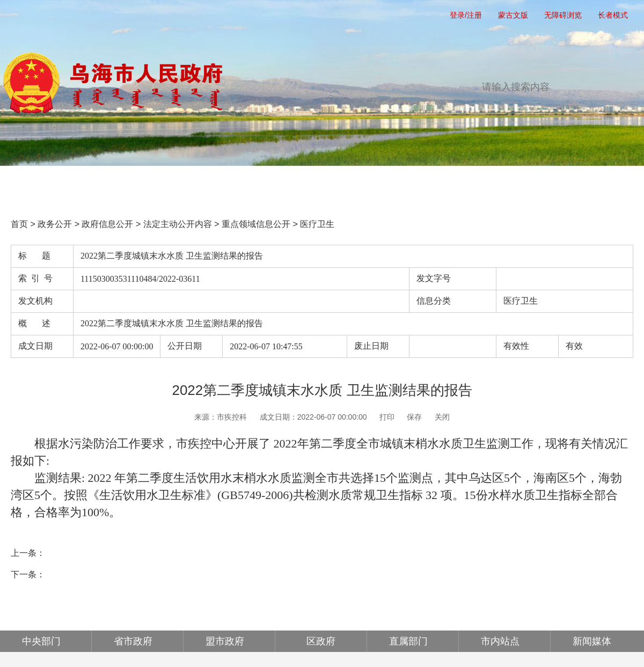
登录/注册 (466, 15)
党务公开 (135, 183)
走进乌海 (586, 183)
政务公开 (225, 183)
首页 (45, 183)
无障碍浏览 (563, 15)
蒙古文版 (513, 15)
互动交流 (406, 183)
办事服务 (316, 183)
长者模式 (613, 15)
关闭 (442, 417)
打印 (387, 417)
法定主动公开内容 (178, 224)
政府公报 (496, 183)
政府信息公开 (107, 224)
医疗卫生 (317, 224)
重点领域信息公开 (256, 224)
